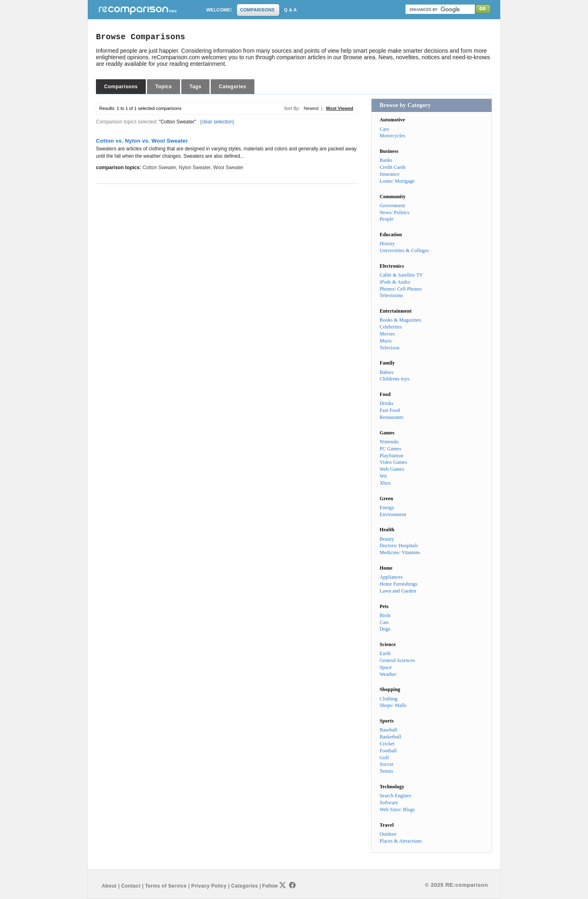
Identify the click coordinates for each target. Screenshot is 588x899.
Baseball (389, 730)
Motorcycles (393, 136)
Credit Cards (393, 167)
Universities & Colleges (404, 250)
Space (386, 667)
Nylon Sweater (195, 168)
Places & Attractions (401, 841)
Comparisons (121, 87)
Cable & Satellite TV (401, 275)
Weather (388, 674)
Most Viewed (340, 108)
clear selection (217, 122)
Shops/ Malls (393, 705)
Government (392, 206)
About (109, 886)
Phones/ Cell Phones (401, 289)
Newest (311, 108)
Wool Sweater (228, 168)
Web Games (392, 469)
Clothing (389, 699)
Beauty (387, 539)
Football (388, 751)
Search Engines (396, 796)
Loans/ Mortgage (397, 181)
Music (386, 341)
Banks (386, 160)
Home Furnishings (399, 584)
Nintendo (389, 442)
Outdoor (388, 834)
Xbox (385, 483)
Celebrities (391, 327)
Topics (164, 87)
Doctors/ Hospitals (399, 546)
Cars (384, 129)
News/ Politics (395, 212)
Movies (387, 334)
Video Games (394, 462)
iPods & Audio (395, 282)
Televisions (391, 295)
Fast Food (390, 410)
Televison (390, 348)
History (388, 244)
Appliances (391, 577)
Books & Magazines (401, 320)
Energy (387, 508)
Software (389, 803)
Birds (385, 615)
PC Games (391, 449)
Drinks (387, 403)
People (387, 219)
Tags (195, 87)
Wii (383, 476)
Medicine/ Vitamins (400, 552)
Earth (385, 653)
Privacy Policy (209, 886)
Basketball (391, 737)
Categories (233, 87)
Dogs (385, 629)
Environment (393, 514)
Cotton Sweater (159, 168)
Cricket (387, 744)
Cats (384, 622)
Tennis (386, 771)
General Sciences (398, 660)
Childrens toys (395, 379)
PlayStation (392, 456)
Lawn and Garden (398, 591)
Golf (384, 758)
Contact (131, 886)
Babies (387, 372)
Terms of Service (166, 886)
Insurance (390, 174)
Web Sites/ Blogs (397, 810)
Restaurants (392, 417)
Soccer (387, 764)
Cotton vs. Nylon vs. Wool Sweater (142, 141)
